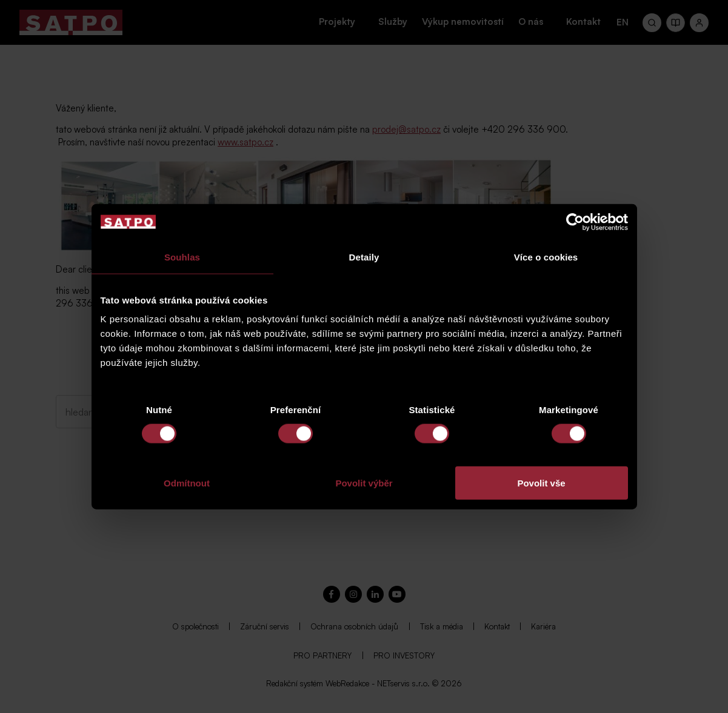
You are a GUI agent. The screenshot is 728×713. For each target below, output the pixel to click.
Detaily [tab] (364, 257)
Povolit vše (541, 483)
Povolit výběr (364, 483)
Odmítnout (187, 483)
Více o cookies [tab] (546, 257)
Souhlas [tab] (182, 257)
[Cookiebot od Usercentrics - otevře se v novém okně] (575, 222)
